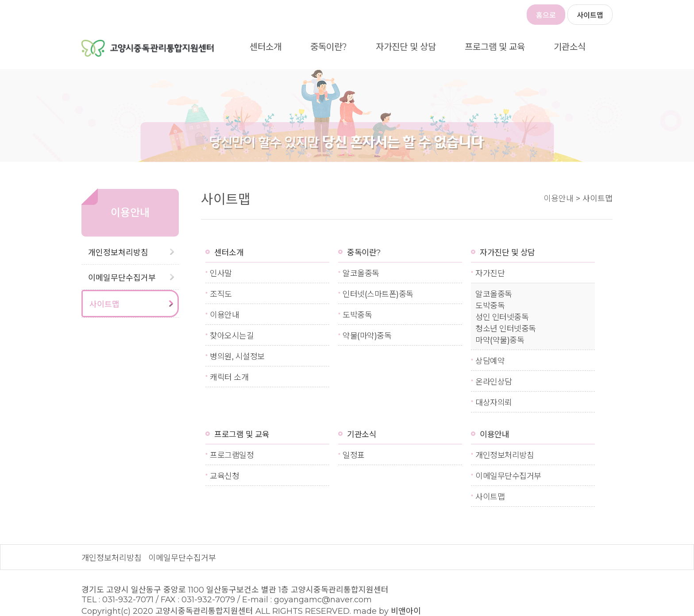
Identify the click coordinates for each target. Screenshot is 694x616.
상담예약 (490, 361)
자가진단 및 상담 (406, 47)
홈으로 (546, 15)
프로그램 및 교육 (495, 47)
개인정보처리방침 (118, 253)
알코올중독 (361, 273)
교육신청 (224, 476)
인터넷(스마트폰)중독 (378, 294)
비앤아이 (406, 611)
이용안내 (224, 315)
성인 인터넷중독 (502, 317)
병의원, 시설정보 (237, 357)
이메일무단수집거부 (122, 278)
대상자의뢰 (494, 403)
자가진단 (490, 273)
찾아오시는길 (232, 336)
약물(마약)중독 (367, 336)
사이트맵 (590, 15)
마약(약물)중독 (500, 340)
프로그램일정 (232, 455)
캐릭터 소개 (229, 377)
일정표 (354, 455)
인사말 (221, 273)
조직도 (221, 294)
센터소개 (266, 47)
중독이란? (329, 47)
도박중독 (357, 315)
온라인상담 (494, 382)
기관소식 (570, 47)
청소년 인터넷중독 (506, 329)
